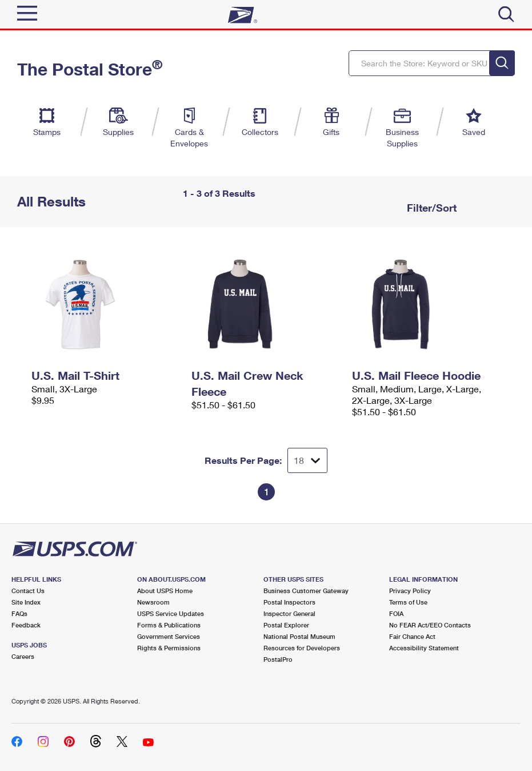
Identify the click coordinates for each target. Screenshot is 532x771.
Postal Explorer (286, 625)
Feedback (26, 625)
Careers (23, 656)
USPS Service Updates (171, 613)
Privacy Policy (410, 591)
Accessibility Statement (424, 648)
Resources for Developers (302, 648)
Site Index (26, 602)
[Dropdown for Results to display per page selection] (307, 460)
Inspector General (289, 613)
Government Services (169, 636)
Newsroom (153, 602)
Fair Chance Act (412, 636)
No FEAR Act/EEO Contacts (430, 625)
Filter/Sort (430, 208)
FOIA (396, 613)
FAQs (19, 613)
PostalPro (278, 659)
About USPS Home (165, 591)
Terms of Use (408, 602)
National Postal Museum (299, 636)
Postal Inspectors (289, 602)
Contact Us (28, 591)
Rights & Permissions (169, 648)
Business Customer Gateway (306, 591)
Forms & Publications (169, 625)
